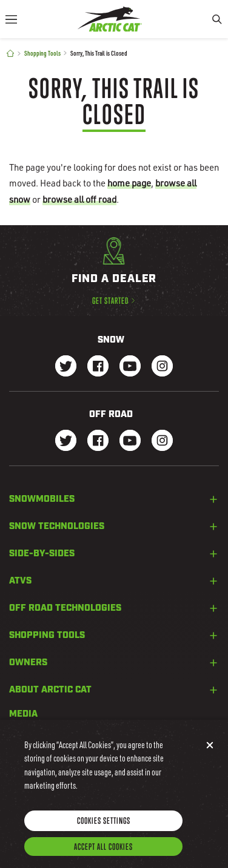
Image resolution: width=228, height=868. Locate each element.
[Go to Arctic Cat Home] (110, 19)
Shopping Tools (42, 53)
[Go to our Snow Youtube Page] (130, 367)
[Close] (210, 754)
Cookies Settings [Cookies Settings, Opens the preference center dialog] (104, 830)
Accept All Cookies (103, 856)
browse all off (79, 199)
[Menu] (11, 19)
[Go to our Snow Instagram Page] (162, 367)
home (129, 183)
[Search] (217, 19)
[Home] (10, 54)
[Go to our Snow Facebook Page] (98, 367)
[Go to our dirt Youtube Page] (130, 442)
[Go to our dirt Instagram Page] (66, 442)
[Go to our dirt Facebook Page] (98, 442)
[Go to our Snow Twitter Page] (66, 367)
